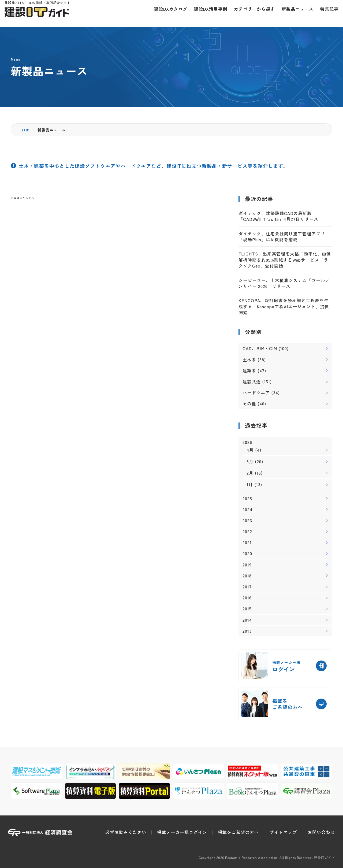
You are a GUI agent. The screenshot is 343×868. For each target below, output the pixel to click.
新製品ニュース (294, 13)
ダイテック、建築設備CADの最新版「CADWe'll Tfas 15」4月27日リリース (278, 216)
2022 (247, 531)
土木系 (249, 359)
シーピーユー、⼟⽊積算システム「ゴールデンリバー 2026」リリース (284, 283)
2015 (247, 609)
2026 (247, 442)
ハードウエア (256, 392)
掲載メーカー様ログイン (182, 832)
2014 (247, 620)
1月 (250, 484)
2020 (247, 553)
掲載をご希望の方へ (238, 832)
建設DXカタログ (167, 13)
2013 (247, 631)
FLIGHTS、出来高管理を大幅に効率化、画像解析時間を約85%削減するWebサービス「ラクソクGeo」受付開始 (285, 260)
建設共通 (252, 381)
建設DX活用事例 (207, 13)
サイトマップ (283, 832)
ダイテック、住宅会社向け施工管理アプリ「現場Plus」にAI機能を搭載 (282, 236)
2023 (247, 520)
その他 (249, 403)
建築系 (249, 370)
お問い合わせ (321, 832)
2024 (247, 509)
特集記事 (326, 13)
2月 (250, 473)
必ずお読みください (126, 832)
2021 (247, 542)
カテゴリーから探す (251, 13)
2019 (247, 565)
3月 (250, 461)
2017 (247, 587)
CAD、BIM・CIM (260, 348)
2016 (247, 598)
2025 (247, 498)
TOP (26, 130)
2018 (247, 576)
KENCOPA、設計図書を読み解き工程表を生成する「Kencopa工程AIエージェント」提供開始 (284, 306)
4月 (250, 450)
